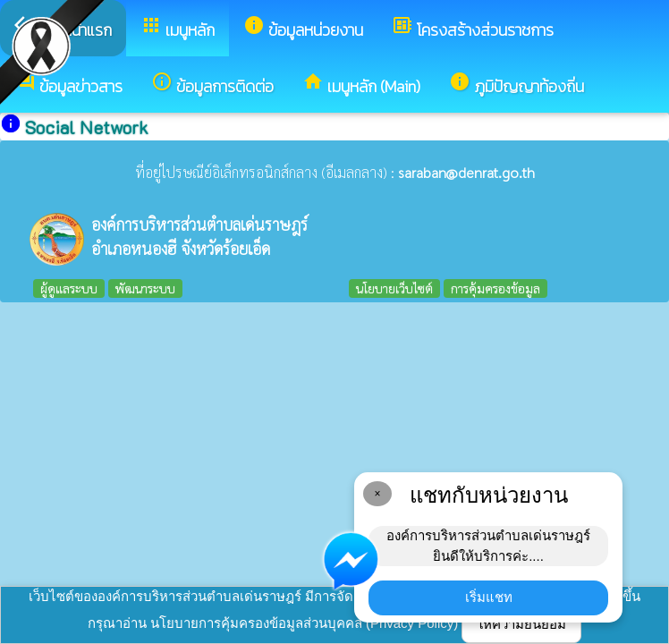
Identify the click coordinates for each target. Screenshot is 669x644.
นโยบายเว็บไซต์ (394, 288)
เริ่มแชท (489, 597)
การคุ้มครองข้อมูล (495, 288)
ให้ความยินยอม (521, 624)
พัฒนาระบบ (145, 288)
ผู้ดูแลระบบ (69, 288)
